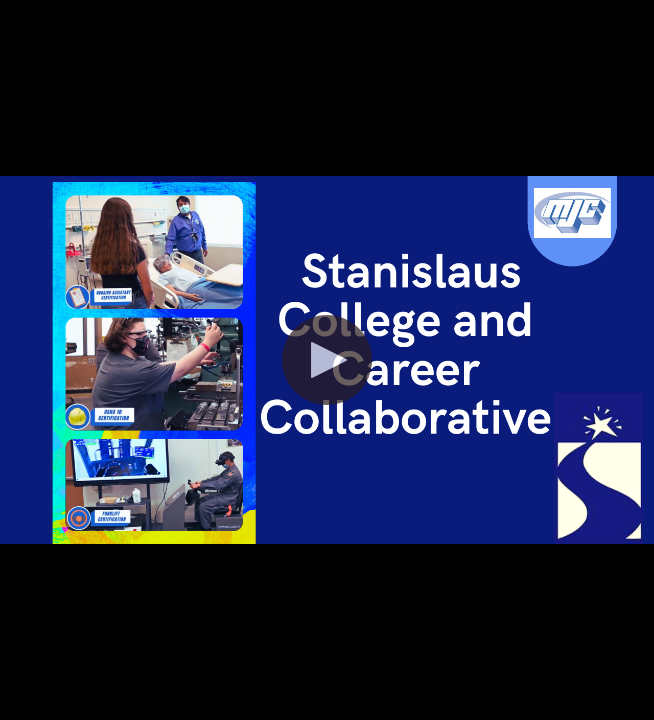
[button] (327, 360)
